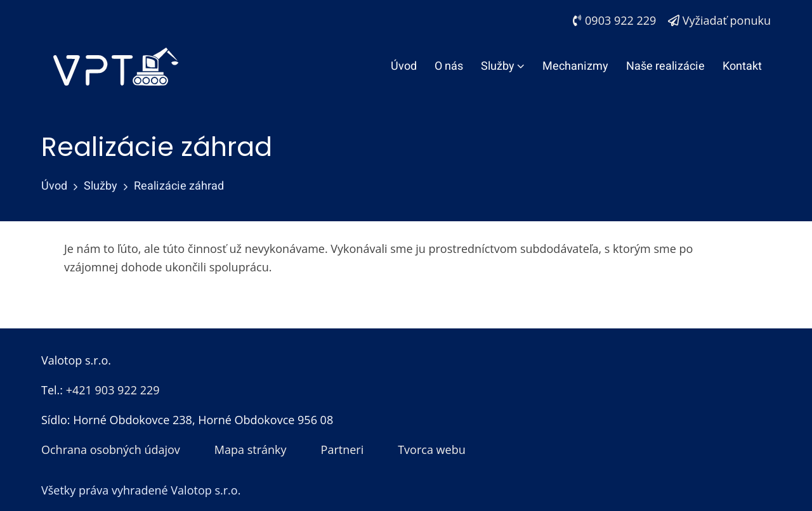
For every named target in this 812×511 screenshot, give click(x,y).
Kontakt (742, 66)
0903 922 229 (614, 20)
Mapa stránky (251, 450)
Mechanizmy (575, 66)
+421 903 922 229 (113, 390)
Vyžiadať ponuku (719, 20)
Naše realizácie (665, 66)
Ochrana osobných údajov (111, 450)
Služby (503, 66)
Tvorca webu (432, 450)
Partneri (343, 450)
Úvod (404, 66)
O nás (449, 66)
